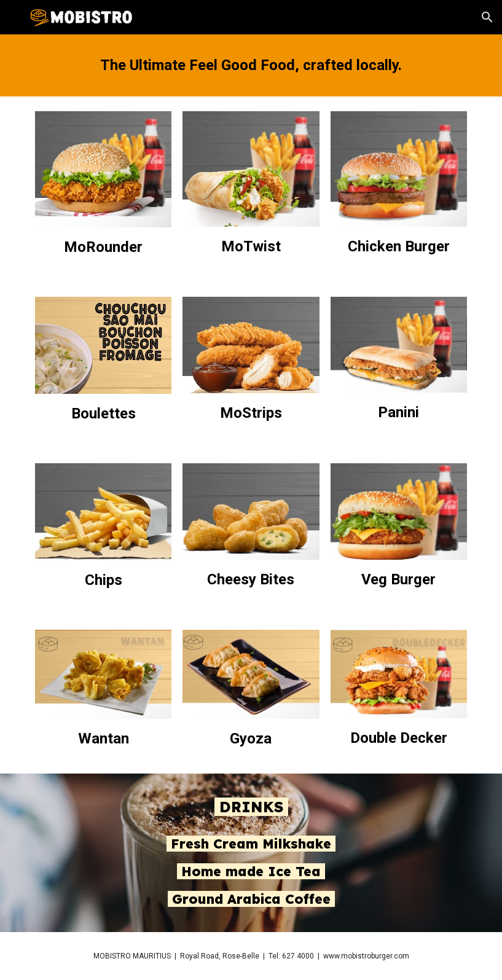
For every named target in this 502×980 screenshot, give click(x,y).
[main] (251, 65)
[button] (487, 17)
